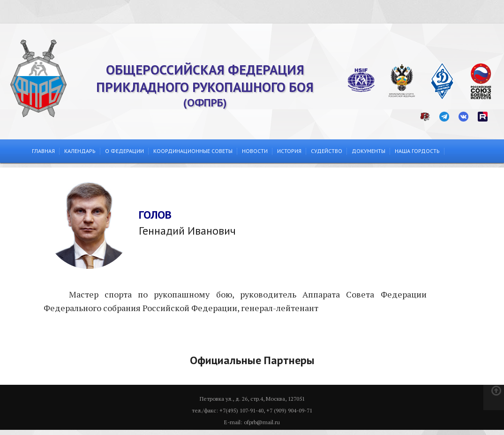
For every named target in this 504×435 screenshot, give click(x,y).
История (289, 151)
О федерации (124, 151)
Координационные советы (193, 151)
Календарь (80, 151)
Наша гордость (417, 151)
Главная (43, 151)
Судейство (327, 151)
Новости (255, 151)
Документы (369, 151)
